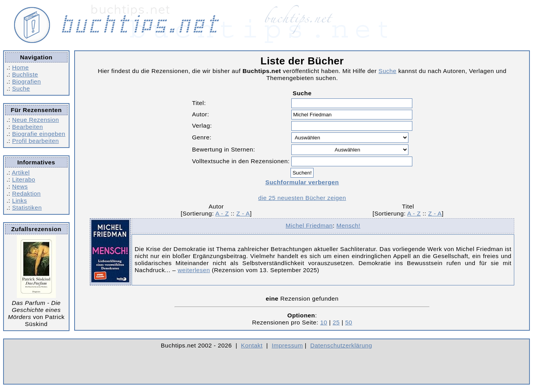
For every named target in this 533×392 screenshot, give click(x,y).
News (20, 186)
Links (20, 200)
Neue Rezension (36, 120)
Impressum (287, 345)
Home (20, 67)
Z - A (243, 213)
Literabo (24, 179)
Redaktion (26, 193)
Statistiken (27, 208)
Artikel (21, 172)
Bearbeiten (28, 127)
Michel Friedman (309, 225)
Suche (21, 88)
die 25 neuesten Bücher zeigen (302, 198)
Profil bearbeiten (36, 141)
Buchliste (25, 74)
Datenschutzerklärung (341, 345)
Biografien (27, 81)
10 (324, 322)
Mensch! (348, 225)
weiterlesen (194, 270)
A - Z (222, 213)
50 (349, 322)
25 (336, 322)
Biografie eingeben (39, 134)
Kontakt (252, 345)
